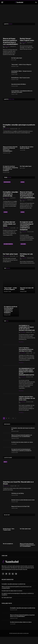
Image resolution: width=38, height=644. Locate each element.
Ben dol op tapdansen (8, 551)
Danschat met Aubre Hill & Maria (19, 84)
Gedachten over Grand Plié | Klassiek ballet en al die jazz (18, 490)
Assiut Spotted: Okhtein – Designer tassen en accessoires (21, 72)
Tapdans (6, 351)
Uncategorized (7, 182)
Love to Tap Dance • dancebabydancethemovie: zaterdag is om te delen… (22, 92)
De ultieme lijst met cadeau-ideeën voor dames (27, 148)
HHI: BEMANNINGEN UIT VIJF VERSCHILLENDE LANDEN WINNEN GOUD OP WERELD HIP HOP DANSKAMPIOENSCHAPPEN (28, 377)
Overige (22, 182)
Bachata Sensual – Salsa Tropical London (27, 39)
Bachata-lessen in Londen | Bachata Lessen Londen (23, 507)
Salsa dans (23, 244)
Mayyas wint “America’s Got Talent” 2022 (20, 514)
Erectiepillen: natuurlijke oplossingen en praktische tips (19, 126)
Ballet (5, 469)
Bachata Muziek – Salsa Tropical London (21, 78)
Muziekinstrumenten (8, 244)
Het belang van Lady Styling (26, 255)
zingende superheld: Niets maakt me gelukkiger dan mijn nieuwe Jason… (26, 404)
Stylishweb (7, 46)
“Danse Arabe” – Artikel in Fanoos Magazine (21, 65)
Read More (21, 345)
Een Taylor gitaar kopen (17, 58)
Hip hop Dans (7, 326)
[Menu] (2, 2)
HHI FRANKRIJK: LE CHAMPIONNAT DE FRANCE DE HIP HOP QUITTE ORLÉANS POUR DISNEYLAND (27, 330)
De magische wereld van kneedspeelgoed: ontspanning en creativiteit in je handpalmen (10, 168)
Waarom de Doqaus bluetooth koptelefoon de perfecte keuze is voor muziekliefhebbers (10, 41)
